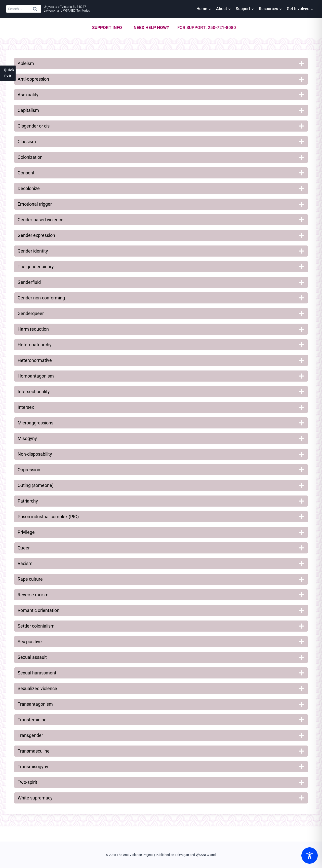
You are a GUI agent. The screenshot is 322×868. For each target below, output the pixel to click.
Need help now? (151, 27)
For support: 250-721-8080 (207, 27)
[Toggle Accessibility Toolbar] (310, 856)
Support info (107, 27)
